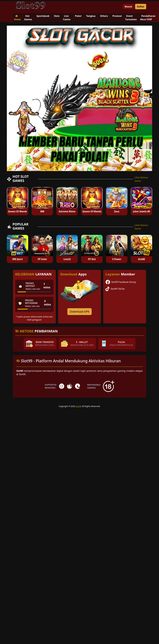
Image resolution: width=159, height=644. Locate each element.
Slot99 (79, 406)
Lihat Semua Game (141, 179)
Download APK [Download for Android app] (80, 312)
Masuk (128, 7)
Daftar (141, 7)
